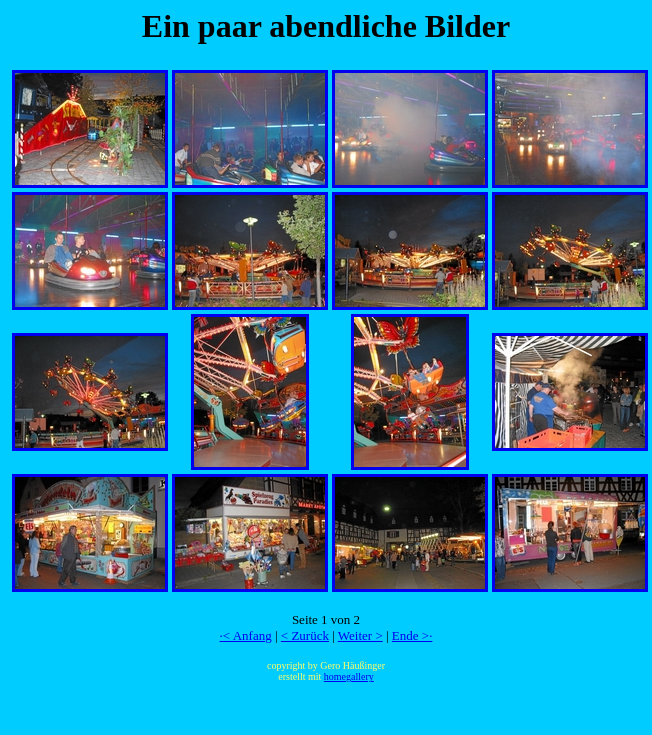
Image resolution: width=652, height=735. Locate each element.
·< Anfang (246, 635)
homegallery (349, 676)
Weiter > (360, 635)
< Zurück (305, 635)
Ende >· (412, 635)
